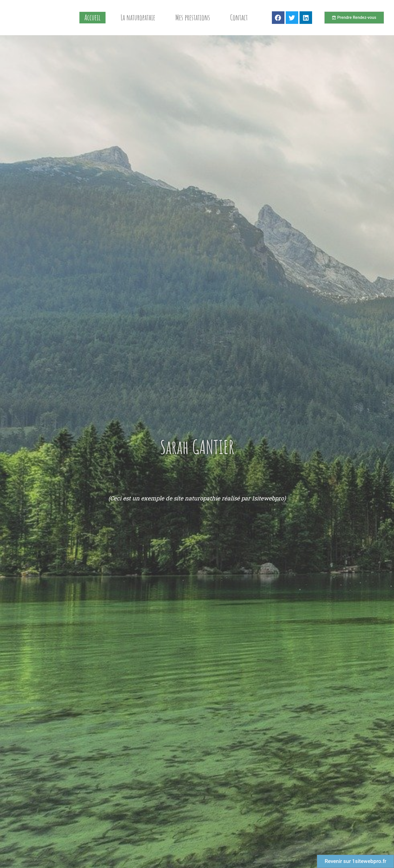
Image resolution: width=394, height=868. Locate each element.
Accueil (92, 17)
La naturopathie (138, 17)
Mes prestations (193, 17)
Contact (239, 17)
